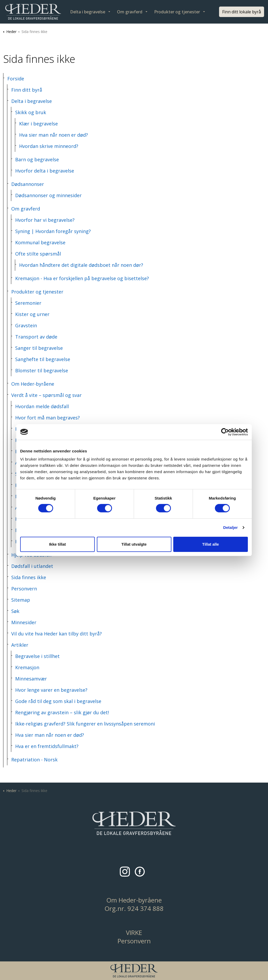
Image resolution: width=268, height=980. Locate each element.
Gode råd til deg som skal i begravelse (58, 701)
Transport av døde (36, 337)
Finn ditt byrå (27, 90)
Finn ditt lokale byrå (242, 12)
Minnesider (24, 622)
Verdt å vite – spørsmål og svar (46, 395)
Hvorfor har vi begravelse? (45, 220)
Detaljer (231, 527)
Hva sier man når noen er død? (54, 135)
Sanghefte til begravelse (43, 359)
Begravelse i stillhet (37, 656)
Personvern (24, 589)
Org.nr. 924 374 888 (134, 908)
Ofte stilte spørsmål (38, 254)
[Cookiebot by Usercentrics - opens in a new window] (225, 432)
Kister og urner (32, 314)
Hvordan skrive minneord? (49, 146)
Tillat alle (211, 544)
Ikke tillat (57, 544)
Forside (16, 79)
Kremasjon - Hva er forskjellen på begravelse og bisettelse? (82, 278)
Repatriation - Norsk (34, 760)
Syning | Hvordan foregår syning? (53, 231)
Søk (15, 611)
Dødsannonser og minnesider (48, 195)
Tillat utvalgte (134, 544)
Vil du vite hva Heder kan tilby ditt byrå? (57, 634)
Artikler (20, 645)
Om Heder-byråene (33, 384)
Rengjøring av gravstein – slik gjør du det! (62, 712)
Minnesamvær (31, 679)
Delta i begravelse (88, 12)
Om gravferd (130, 12)
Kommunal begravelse (40, 242)
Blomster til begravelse (42, 370)
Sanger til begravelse (39, 348)
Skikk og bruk (31, 112)
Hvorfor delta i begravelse (45, 171)
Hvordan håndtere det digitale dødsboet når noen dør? (81, 265)
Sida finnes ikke (29, 577)
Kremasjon (27, 667)
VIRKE (134, 932)
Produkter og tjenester (177, 12)
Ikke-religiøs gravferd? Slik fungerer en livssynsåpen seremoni (85, 724)
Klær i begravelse (38, 124)
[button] (134, 823)
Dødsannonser (28, 184)
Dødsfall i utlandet (32, 566)
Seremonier (28, 303)
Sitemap (21, 600)
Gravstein (26, 325)
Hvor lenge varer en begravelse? (51, 690)
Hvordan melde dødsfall (42, 406)
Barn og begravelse (37, 159)
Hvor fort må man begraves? (48, 418)
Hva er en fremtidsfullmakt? (47, 746)
